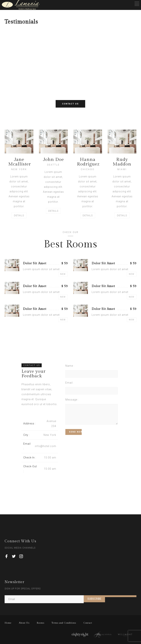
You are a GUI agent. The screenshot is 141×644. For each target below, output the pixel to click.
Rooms (40, 623)
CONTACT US (70, 104)
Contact (88, 623)
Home (8, 623)
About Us (24, 623)
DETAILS (19, 215)
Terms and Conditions (64, 623)
